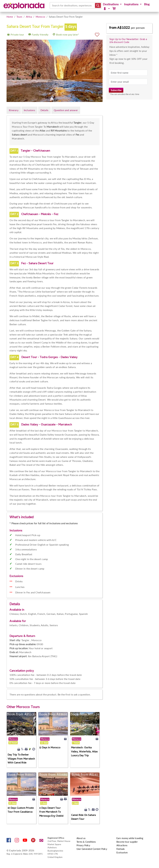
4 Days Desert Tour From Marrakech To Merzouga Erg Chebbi (51, 812)
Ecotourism (122, 853)
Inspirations (132, 4)
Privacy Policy (83, 845)
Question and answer (66, 110)
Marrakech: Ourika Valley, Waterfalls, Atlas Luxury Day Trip (84, 752)
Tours (19, 17)
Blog (147, 4)
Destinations (111, 4)
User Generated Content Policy (92, 849)
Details (44, 110)
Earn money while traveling (130, 838)
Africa (29, 17)
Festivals (121, 849)
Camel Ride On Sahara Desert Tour (83, 817)
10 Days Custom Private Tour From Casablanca (21, 810)
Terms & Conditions (86, 842)
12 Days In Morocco (50, 748)
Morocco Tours (28, 707)
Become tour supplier (127, 842)
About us (81, 838)
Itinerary (14, 110)
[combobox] (52, 5)
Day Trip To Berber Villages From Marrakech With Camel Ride (21, 759)
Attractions (122, 845)
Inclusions (29, 110)
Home (10, 17)
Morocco (40, 17)
